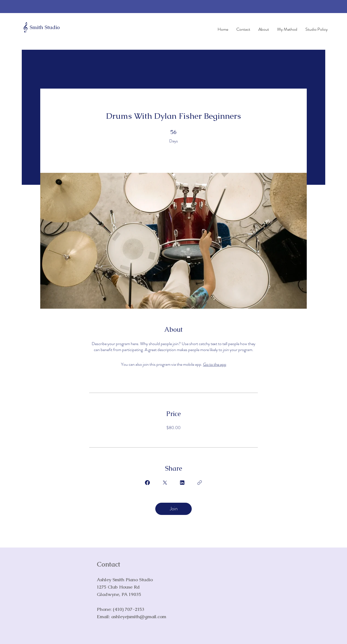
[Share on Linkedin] (182, 483)
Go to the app (215, 364)
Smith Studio (45, 27)
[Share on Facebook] (147, 483)
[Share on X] (165, 483)
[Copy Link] (200, 483)
